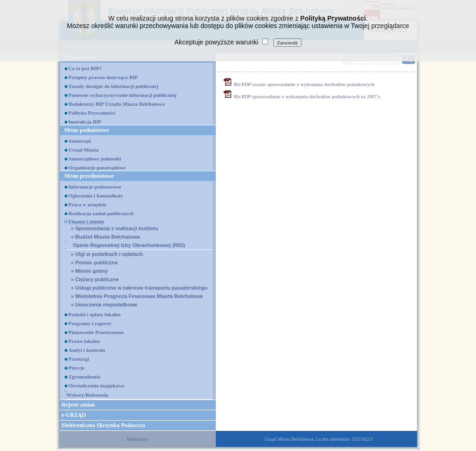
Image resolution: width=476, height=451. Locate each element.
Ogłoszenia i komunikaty (96, 196)
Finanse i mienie (86, 221)
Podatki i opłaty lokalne (95, 314)
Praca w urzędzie (87, 204)
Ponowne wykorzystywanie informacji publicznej (122, 95)
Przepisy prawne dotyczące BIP (103, 77)
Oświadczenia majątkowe (96, 386)
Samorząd (80, 141)
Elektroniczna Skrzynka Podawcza (103, 425)
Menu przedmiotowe (89, 176)
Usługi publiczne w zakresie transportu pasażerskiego (139, 288)
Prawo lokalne (84, 341)
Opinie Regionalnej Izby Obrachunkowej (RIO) (129, 245)
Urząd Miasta (83, 150)
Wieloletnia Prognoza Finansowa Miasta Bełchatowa (137, 296)
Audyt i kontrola (87, 350)
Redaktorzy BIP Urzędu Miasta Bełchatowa (116, 104)
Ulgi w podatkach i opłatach (107, 254)
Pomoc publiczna (95, 262)
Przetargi (79, 359)
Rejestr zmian (78, 405)
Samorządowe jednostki (95, 159)
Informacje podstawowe (95, 187)
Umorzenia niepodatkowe (104, 305)
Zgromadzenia (84, 377)
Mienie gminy (90, 271)
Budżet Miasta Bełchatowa (106, 237)
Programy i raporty (90, 323)
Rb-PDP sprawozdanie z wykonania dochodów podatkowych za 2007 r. (308, 96)
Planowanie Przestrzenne (96, 332)
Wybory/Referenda (88, 395)
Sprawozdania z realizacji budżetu (115, 228)
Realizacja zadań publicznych (101, 213)
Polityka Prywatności (92, 113)
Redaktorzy (138, 439)
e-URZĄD (74, 415)
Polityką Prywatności (333, 18)
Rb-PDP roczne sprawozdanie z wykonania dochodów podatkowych (304, 84)
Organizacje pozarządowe (97, 167)
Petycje (76, 368)
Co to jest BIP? (85, 68)
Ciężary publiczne (95, 279)
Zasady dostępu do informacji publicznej (113, 86)
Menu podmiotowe (87, 130)
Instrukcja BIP (85, 122)
